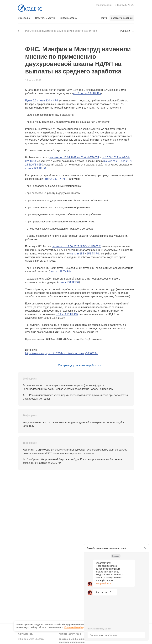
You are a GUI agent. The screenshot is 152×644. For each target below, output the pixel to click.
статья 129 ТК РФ (36, 168)
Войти (104, 18)
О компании (24, 18)
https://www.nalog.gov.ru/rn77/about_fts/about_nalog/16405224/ (62, 353)
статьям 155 (77, 254)
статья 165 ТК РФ (55, 179)
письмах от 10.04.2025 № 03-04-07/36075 (74, 157)
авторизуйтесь (103, 583)
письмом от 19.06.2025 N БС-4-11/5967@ (76, 246)
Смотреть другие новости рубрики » (80, 365)
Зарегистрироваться (122, 18)
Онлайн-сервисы (68, 18)
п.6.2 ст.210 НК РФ (67, 314)
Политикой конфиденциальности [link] (82, 625)
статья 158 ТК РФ (68, 282)
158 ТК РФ (93, 254)
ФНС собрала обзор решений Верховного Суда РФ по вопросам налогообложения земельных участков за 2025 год (72, 461)
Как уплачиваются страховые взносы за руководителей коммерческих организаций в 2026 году (74, 424)
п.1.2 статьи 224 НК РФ (87, 93)
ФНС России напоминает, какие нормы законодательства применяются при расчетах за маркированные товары (75, 397)
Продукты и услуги (45, 18)
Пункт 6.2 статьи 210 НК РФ (42, 101)
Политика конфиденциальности (100, 629)
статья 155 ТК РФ (60, 272)
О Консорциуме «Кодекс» (31, 639)
